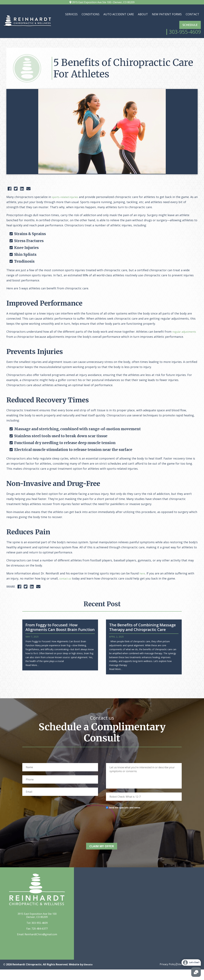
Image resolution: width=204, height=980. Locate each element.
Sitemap (179, 975)
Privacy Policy (163, 975)
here (143, 586)
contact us (67, 591)
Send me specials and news (124, 820)
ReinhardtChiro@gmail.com (41, 945)
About (143, 14)
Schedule (190, 25)
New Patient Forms (167, 14)
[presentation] (130, 833)
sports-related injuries (67, 204)
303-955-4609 (40, 933)
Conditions (91, 14)
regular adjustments (20, 344)
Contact (192, 14)
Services (71, 14)
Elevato (88, 975)
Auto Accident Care (119, 14)
